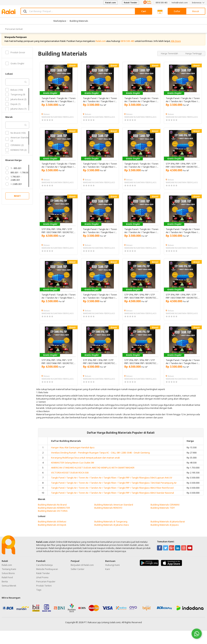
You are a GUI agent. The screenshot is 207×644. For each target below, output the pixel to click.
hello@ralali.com (180, 2)
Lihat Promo (42, 581)
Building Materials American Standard (114, 508)
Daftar (177, 11)
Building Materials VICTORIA (53, 515)
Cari (144, 11)
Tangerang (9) (15, 98)
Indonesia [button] (199, 2)
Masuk (196, 11)
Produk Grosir (15, 56)
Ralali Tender (130, 2)
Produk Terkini (44, 589)
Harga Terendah (170, 57)
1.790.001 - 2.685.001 (13, 182)
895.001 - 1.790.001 (18, 176)
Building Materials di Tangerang (111, 525)
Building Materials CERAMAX (165, 508)
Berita (5, 585)
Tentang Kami (9, 573)
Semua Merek (9, 589)
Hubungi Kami (112, 569)
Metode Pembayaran (47, 573)
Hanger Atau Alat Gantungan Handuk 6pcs (73, 451)
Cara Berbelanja (44, 569)
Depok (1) (13, 108)
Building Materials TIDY (163, 512)
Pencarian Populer (46, 585)
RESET (17, 200)
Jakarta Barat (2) (16, 103)
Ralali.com (110, 2)
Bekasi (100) (14, 94)
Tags (39, 594)
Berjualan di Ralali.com (82, 569)
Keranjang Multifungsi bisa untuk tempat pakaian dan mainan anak (85, 461)
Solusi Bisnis (8, 577)
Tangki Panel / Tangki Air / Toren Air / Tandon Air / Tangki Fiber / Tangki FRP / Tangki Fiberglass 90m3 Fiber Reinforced (112, 492)
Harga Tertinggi (194, 57)
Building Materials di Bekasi (52, 525)
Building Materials (79, 21)
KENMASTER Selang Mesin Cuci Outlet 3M (73, 466)
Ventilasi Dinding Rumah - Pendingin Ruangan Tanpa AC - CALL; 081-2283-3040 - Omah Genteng (100, 456)
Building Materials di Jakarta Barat (168, 525)
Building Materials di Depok (52, 529)
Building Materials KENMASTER (54, 512)
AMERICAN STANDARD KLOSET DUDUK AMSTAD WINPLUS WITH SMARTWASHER (93, 471)
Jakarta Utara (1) (16, 113)
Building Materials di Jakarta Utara (112, 529)
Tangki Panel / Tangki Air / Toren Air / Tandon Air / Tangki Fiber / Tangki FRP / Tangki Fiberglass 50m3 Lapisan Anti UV (112, 482)
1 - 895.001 (13, 172)
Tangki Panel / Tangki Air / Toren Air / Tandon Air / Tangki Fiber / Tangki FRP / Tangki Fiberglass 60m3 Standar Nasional (112, 497)
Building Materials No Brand (52, 508)
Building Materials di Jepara (165, 529)
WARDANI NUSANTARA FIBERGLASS (58, 121)
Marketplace (60, 21)
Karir (108, 573)
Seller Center (78, 573)
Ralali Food (7, 581)
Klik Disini (176, 45)
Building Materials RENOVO (108, 512)
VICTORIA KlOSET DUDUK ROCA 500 (70, 477)
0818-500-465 (161, 2)
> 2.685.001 (14, 188)
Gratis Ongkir (15, 67)
